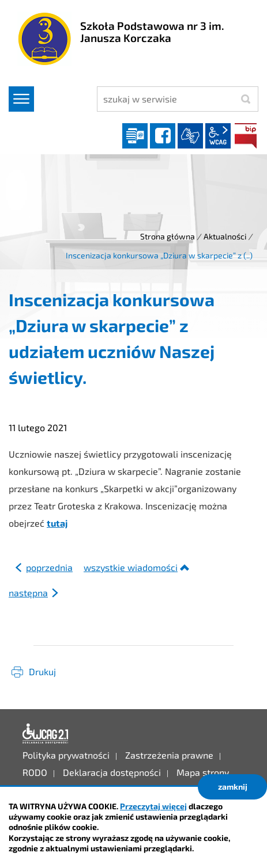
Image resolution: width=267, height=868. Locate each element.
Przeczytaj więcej (153, 806)
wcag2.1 (218, 136)
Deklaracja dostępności (46, 734)
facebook (163, 136)
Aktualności (225, 236)
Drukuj (42, 671)
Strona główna (168, 236)
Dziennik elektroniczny (135, 136)
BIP (246, 136)
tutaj (57, 523)
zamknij (233, 787)
